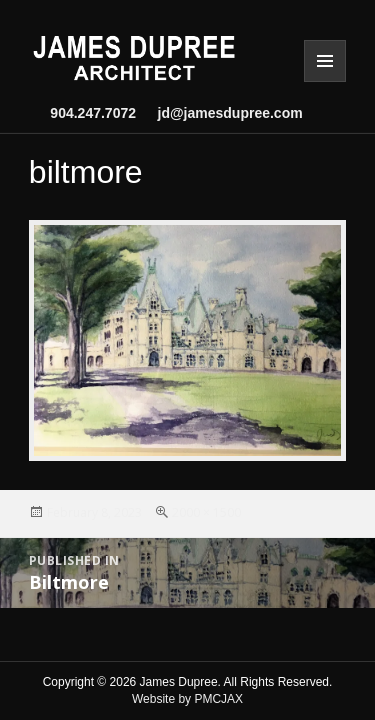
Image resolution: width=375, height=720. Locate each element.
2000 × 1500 (206, 512)
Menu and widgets (325, 61)
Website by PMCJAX (187, 699)
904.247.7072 (93, 113)
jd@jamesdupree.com (222, 113)
